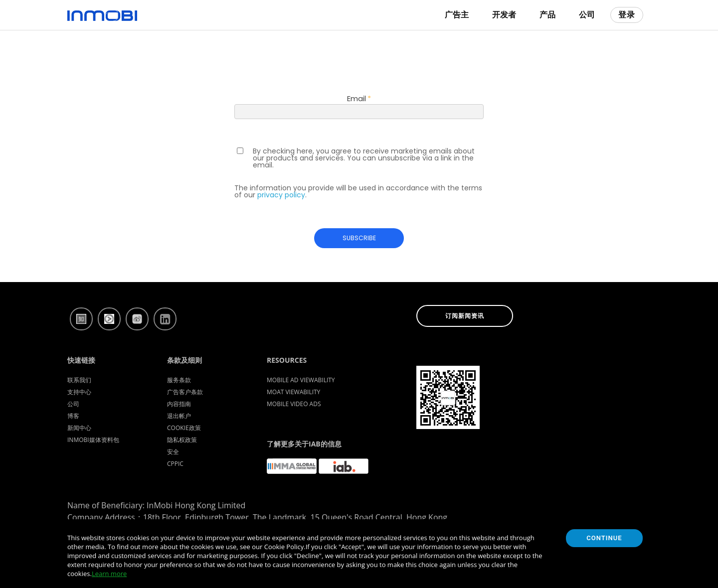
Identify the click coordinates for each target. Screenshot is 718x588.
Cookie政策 (184, 428)
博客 (73, 416)
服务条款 (179, 380)
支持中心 (79, 392)
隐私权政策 (182, 440)
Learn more (109, 574)
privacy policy (281, 195)
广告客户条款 (185, 392)
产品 (547, 15)
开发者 (504, 15)
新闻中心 (79, 428)
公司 (587, 15)
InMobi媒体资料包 (93, 440)
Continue (604, 538)
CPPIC (175, 464)
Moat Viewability (293, 392)
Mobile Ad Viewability (301, 380)
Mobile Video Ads (294, 404)
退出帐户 (179, 416)
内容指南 (179, 404)
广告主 (457, 15)
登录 (627, 15)
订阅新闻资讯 (465, 316)
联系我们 (79, 380)
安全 (173, 452)
